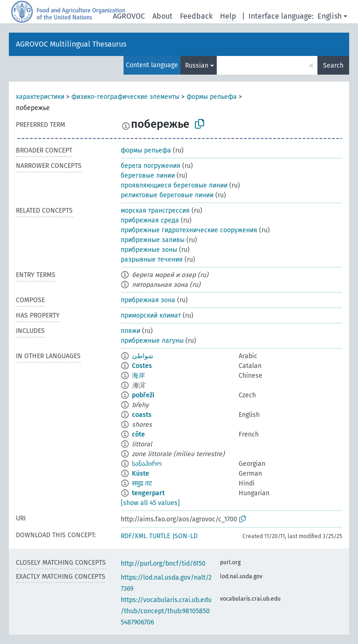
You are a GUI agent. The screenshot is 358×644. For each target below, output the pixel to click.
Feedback (196, 16)
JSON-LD (185, 536)
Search (333, 66)
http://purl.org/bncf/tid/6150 (163, 564)
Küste (141, 474)
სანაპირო (147, 464)
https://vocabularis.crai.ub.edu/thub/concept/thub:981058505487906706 (166, 611)
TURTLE (160, 536)
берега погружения (151, 166)
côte (138, 434)
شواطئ (143, 356)
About (162, 16)
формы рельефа (212, 97)
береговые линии (148, 176)
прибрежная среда (150, 220)
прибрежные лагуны (152, 341)
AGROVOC (129, 16)
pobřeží (143, 395)
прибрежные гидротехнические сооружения (189, 230)
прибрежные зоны (149, 250)
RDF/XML (134, 536)
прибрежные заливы (153, 240)
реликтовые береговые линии (167, 195)
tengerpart (148, 493)
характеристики (40, 97)
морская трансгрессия (155, 211)
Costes (142, 366)
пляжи (131, 331)
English (330, 16)
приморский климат (151, 315)
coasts (142, 415)
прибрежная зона (148, 300)
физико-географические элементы (125, 97)
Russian (197, 66)
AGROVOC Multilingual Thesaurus (71, 44)
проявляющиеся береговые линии (174, 185)
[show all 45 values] (150, 503)
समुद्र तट (142, 483)
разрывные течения (152, 260)
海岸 (138, 376)
